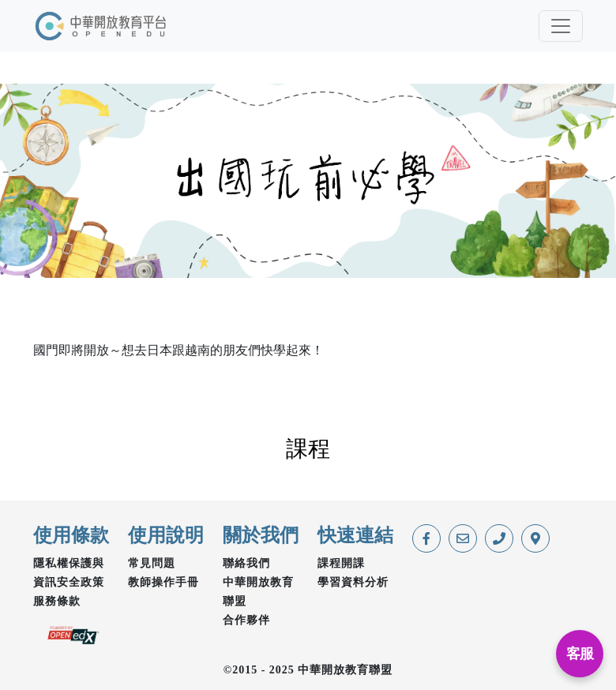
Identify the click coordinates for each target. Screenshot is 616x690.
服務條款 (57, 601)
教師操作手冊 (163, 582)
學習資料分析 (353, 582)
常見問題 (152, 563)
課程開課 (341, 563)
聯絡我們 (246, 563)
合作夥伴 (246, 620)
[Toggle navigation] (561, 26)
